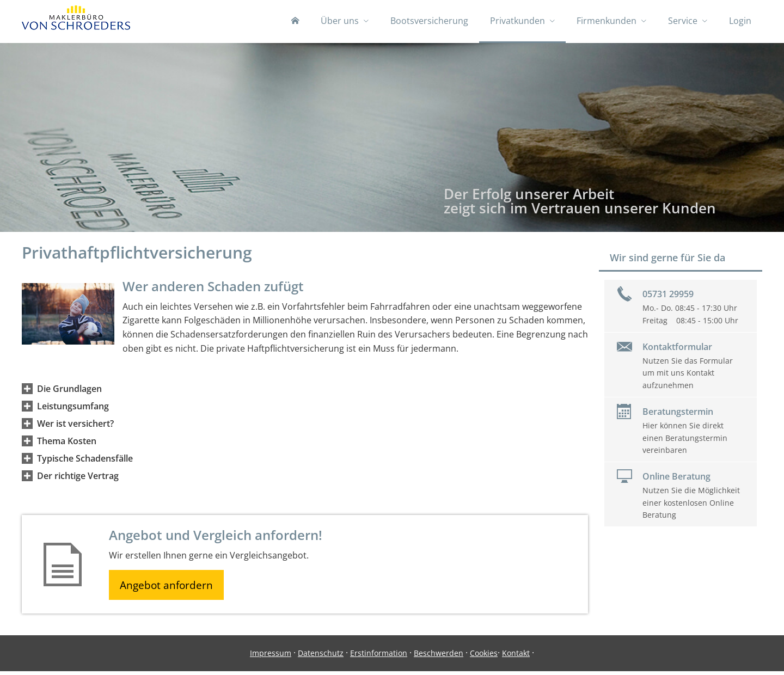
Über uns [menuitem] (340, 21)
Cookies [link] (484, 657)
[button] (69, 391)
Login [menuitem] (740, 21)
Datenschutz (321, 657)
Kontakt (516, 657)
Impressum (271, 657)
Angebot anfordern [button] (169, 588)
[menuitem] (295, 22)
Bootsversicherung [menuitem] (429, 21)
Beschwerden (439, 657)
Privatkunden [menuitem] (517, 21)
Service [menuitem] (683, 21)
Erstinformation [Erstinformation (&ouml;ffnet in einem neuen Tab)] (379, 657)
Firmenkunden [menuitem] (607, 21)
